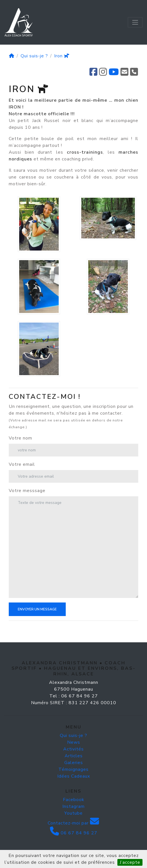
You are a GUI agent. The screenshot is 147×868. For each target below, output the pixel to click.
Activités (73, 749)
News (74, 742)
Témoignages (73, 769)
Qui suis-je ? (34, 56)
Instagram (73, 806)
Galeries (74, 763)
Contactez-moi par (73, 823)
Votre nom (20, 438)
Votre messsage (27, 491)
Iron (62, 56)
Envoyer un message (37, 609)
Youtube (73, 813)
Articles (74, 756)
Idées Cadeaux (74, 776)
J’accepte (130, 862)
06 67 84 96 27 (74, 833)
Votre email (22, 464)
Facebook (74, 800)
